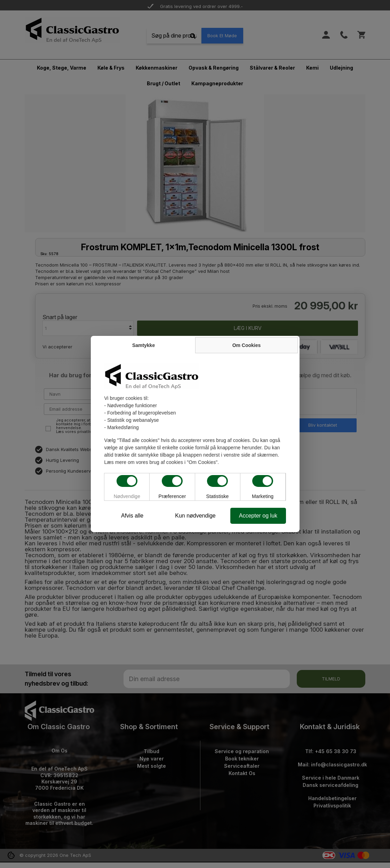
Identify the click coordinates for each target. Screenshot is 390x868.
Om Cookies (247, 345)
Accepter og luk (259, 516)
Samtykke (143, 345)
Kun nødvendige (195, 516)
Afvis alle (131, 516)
